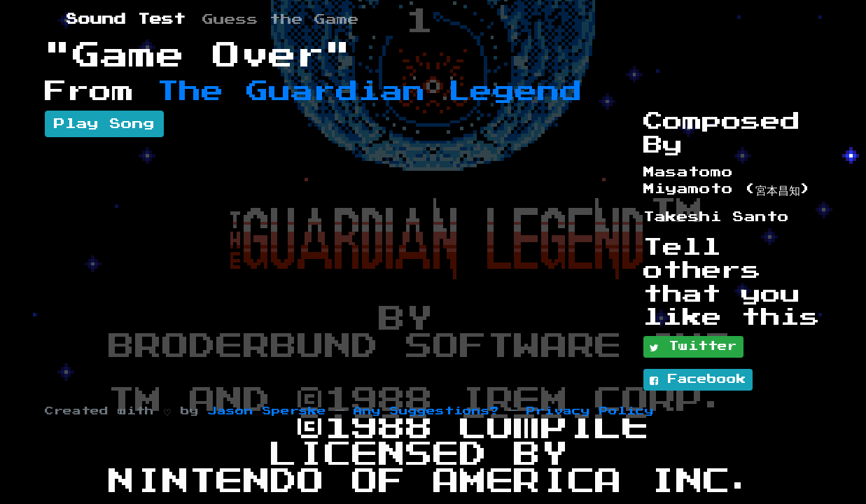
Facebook (698, 380)
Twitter (693, 347)
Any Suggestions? (426, 411)
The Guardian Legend (370, 92)
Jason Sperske (267, 411)
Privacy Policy (590, 411)
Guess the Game (281, 20)
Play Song (104, 124)
